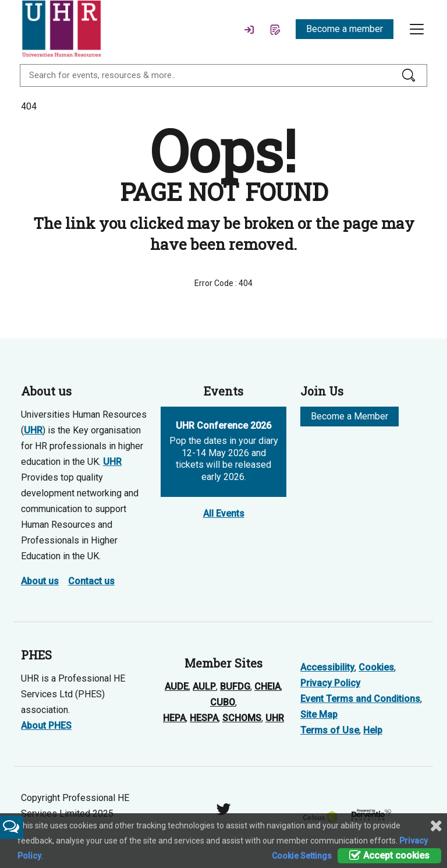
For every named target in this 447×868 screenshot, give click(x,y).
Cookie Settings (302, 856)
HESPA (204, 718)
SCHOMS (242, 718)
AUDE (177, 687)
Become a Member (350, 416)
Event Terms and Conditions (360, 699)
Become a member (345, 29)
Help (373, 730)
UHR (33, 430)
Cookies (376, 667)
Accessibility (327, 667)
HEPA (174, 718)
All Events (224, 514)
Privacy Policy (330, 683)
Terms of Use (330, 730)
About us (40, 581)
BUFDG (235, 687)
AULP (204, 687)
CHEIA (267, 687)
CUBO (223, 702)
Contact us (91, 581)
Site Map (319, 714)
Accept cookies (389, 855)
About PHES (46, 726)
